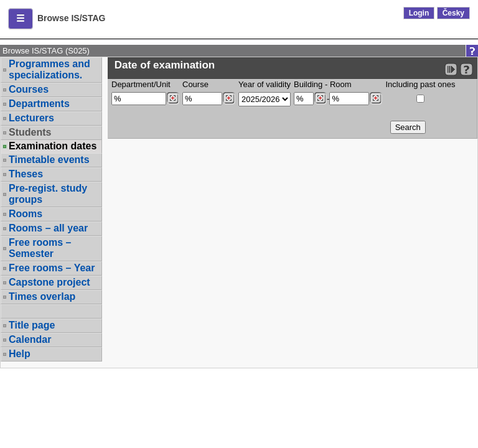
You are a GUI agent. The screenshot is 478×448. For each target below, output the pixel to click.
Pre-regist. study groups (48, 194)
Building (308, 84)
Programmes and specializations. (49, 69)
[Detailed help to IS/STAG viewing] (466, 69)
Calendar (30, 339)
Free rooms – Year (52, 268)
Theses (26, 174)
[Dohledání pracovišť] (173, 98)
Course (195, 84)
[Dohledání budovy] (320, 98)
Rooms (26, 214)
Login (419, 13)
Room (341, 84)
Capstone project (49, 282)
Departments (39, 104)
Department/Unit (141, 84)
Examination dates (53, 146)
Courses (29, 89)
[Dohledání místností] (376, 98)
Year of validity (265, 84)
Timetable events (49, 160)
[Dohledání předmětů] (229, 98)
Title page (32, 325)
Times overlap (42, 296)
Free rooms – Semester (40, 248)
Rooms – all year (48, 228)
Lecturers (31, 118)
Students (30, 132)
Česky (453, 13)
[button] (21, 19)
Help (20, 354)
